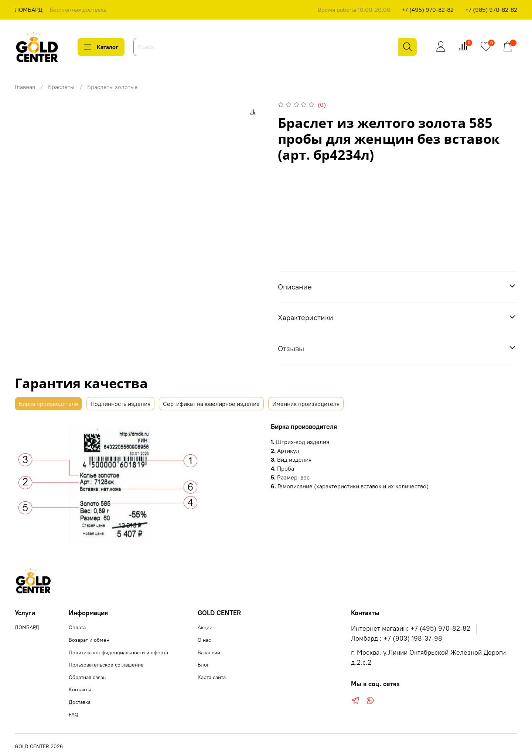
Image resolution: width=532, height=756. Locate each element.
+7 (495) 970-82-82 (428, 10)
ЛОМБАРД (29, 10)
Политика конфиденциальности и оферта (118, 652)
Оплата (77, 627)
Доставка (80, 702)
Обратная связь (87, 677)
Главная (25, 87)
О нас (204, 640)
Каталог (101, 47)
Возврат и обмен (89, 640)
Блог (203, 665)
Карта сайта (212, 677)
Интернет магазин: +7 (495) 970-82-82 (411, 628)
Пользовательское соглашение (106, 665)
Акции (205, 627)
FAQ (74, 715)
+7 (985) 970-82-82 (491, 10)
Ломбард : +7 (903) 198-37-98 (397, 638)
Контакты (80, 689)
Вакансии (209, 652)
